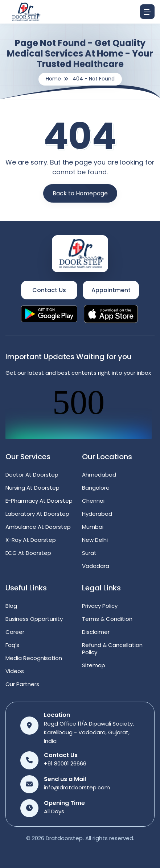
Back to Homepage (80, 193)
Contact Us (49, 290)
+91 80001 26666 (65, 763)
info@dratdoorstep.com (77, 787)
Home (53, 79)
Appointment (111, 290)
